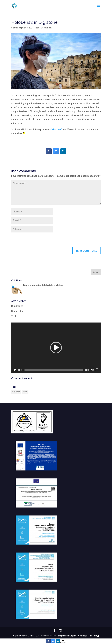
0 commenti (46, 28)
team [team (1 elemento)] (25, 392)
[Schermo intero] (97, 370)
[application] (56, 348)
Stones (17, 28)
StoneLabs (17, 311)
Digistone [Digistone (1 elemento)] (16, 392)
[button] (56, 348)
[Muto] (92, 370)
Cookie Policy (92, 636)
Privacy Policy (79, 636)
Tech (37, 28)
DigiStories (17, 306)
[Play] (15, 370)
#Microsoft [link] (56, 129)
